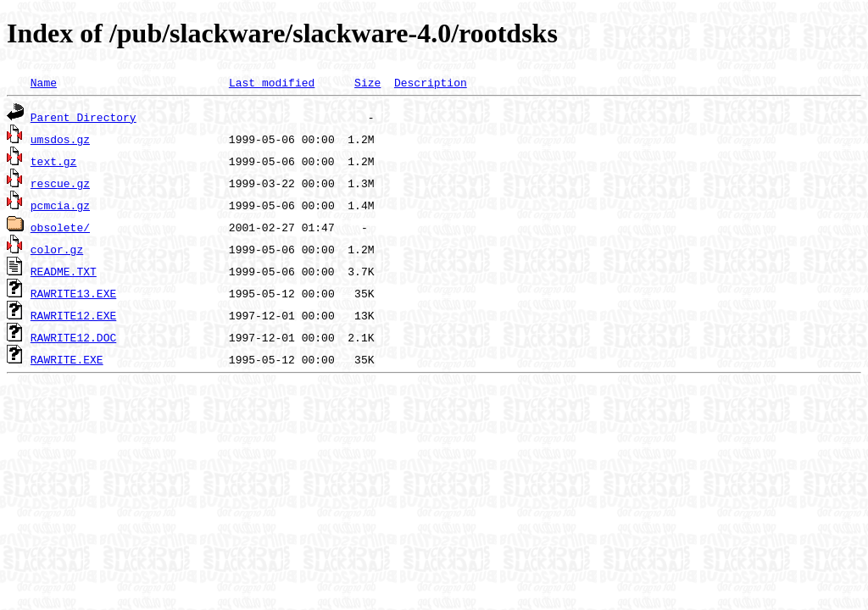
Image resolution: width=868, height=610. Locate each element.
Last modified (272, 82)
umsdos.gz (60, 139)
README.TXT (64, 271)
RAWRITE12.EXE (73, 315)
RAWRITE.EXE (67, 359)
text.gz (54, 161)
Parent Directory (83, 117)
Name (44, 82)
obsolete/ (60, 227)
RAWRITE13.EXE (73, 293)
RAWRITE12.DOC (73, 337)
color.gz (57, 249)
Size (367, 82)
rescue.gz (60, 183)
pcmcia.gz (60, 205)
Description (431, 82)
